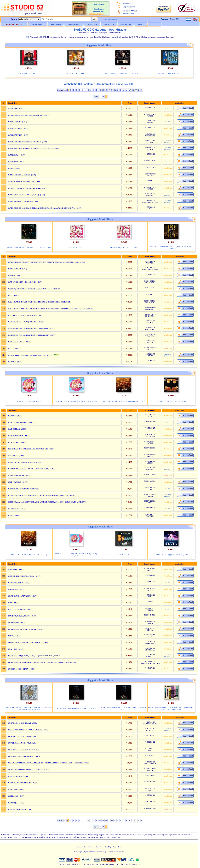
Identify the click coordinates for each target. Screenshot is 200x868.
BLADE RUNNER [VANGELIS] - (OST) (23, 201)
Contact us (131, 7)
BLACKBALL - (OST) (16, 162)
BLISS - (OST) (13, 348)
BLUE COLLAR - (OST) (17, 429)
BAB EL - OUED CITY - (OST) (169, 73)
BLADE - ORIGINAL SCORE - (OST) (22, 175)
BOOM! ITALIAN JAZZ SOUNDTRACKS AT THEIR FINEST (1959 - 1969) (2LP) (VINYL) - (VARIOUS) (47, 502)
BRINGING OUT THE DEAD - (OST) (22, 736)
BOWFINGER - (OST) (16, 589)
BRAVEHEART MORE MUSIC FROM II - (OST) (26, 629)
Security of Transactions (116, 852)
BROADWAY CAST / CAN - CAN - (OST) (23, 750)
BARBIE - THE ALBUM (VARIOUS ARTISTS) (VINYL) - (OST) (76, 555)
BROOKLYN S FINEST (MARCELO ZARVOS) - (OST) (28, 769)
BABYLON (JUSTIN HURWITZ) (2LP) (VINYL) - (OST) (124, 401)
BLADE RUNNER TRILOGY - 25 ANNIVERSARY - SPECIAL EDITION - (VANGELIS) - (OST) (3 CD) (46, 262)
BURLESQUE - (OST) (16, 796)
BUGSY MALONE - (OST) (18, 776)
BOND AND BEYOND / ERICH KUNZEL (23, 489)
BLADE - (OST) (14, 168)
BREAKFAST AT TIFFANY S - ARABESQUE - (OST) (28, 642)
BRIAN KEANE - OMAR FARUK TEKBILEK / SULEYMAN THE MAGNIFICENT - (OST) (42, 662)
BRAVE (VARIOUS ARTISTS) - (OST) (22, 616)
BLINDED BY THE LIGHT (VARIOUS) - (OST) (25, 322)
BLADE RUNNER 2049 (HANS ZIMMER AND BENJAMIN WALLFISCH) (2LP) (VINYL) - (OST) (44, 208)
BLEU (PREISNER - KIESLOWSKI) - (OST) (24, 315)
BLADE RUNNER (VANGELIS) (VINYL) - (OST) (26, 195)
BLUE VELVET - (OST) (17, 442)
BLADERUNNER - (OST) (17, 269)
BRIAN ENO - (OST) (76, 247)
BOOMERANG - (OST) (29, 73)
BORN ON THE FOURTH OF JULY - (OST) (24, 576)
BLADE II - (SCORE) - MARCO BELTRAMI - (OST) (27, 188)
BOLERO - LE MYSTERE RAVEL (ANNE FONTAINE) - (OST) (171, 247)
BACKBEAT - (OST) (124, 555)
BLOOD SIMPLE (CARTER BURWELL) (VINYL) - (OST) (29, 247)
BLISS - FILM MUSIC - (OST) (19, 342)
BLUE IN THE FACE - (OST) (18, 436)
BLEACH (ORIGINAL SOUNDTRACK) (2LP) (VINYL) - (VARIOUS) (34, 289)
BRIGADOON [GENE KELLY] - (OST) (22, 723)
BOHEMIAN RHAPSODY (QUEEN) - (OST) (24, 462)
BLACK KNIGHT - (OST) (17, 122)
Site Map (108, 847)
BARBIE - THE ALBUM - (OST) (29, 401)
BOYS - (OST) (13, 603)
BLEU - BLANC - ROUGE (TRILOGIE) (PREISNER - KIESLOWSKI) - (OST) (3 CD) (39, 302)
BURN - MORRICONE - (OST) (19, 809)
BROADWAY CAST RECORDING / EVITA (24, 756)
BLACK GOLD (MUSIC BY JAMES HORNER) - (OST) (28, 115)
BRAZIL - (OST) (14, 636)
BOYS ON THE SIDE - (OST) (19, 609)
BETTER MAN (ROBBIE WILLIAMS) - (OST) (123, 73)
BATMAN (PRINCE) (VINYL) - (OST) (171, 401)
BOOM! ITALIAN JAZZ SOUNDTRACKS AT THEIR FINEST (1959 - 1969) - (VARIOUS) (41, 495)
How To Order (89, 847)
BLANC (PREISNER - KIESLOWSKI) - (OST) (25, 282)
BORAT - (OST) (14, 515)
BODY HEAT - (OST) (16, 455)
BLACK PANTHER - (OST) (18, 135)
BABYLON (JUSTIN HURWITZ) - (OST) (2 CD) (29, 555)
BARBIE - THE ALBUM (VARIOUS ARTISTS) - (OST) (76, 401)
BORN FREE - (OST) (15, 569)
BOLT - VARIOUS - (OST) (17, 482)
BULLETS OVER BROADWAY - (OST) (22, 783)
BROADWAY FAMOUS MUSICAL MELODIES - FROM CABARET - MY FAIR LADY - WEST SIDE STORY (49, 763)
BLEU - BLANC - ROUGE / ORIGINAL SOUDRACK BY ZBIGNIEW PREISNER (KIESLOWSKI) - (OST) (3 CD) (50, 308)
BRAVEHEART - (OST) (16, 622)
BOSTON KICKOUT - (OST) (18, 583)
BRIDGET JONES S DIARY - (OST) (21, 669)
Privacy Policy (101, 852)
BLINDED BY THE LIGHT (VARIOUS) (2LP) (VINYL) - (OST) (31, 328)
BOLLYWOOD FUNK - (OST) (19, 475)
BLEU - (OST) (13, 295)
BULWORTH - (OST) (16, 789)
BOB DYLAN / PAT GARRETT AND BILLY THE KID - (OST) (31, 449)
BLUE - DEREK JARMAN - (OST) (21, 422)
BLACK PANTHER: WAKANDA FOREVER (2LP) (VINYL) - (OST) (33, 148)
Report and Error (89, 852)
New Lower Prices (14, 24)
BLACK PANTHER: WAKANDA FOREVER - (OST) (27, 142)
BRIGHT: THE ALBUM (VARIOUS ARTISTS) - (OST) (28, 730)
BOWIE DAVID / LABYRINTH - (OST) (22, 596)
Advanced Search (111, 19)
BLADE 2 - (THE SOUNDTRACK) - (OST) (24, 181)
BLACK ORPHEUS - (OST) (18, 128)
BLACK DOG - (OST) (76, 73)
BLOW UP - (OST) (15, 362)
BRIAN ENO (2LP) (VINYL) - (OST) (124, 247)
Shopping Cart (128, 3)
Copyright (61, 864)
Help (124, 7)
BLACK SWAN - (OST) (16, 155)
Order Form (100, 847)
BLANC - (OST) (14, 275)
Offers (141, 24)
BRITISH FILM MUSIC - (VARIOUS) (22, 743)
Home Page (78, 852)
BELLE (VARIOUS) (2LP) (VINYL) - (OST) (171, 555)
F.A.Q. (120, 847)
